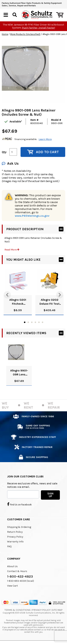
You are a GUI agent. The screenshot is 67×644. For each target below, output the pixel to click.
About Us (12, 566)
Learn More (45, 139)
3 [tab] (32, 322)
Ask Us (10, 163)
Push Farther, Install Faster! (39, 28)
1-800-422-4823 (20, 576)
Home (5, 34)
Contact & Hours (17, 571)
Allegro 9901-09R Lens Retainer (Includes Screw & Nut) (19, 373)
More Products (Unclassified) (25, 34)
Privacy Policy (15, 537)
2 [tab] (28, 322)
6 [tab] (43, 322)
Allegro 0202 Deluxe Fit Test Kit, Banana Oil (49, 302)
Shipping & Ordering (19, 527)
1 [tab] (25, 322)
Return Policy (15, 532)
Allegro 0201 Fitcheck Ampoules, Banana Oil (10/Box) (18, 302)
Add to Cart (43, 152)
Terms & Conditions (17, 610)
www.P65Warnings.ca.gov (32, 216)
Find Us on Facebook (19, 504)
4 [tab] (35, 322)
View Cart (13, 586)
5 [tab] (39, 322)
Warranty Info (15, 542)
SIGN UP (50, 495)
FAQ (9, 546)
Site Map (57, 610)
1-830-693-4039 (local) (21, 581)
